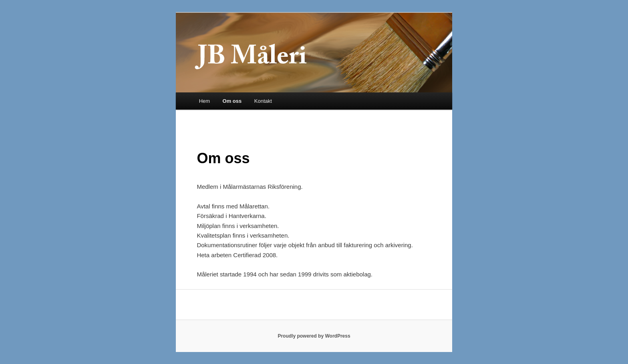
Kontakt (263, 101)
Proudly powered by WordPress (314, 336)
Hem (204, 101)
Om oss (232, 101)
